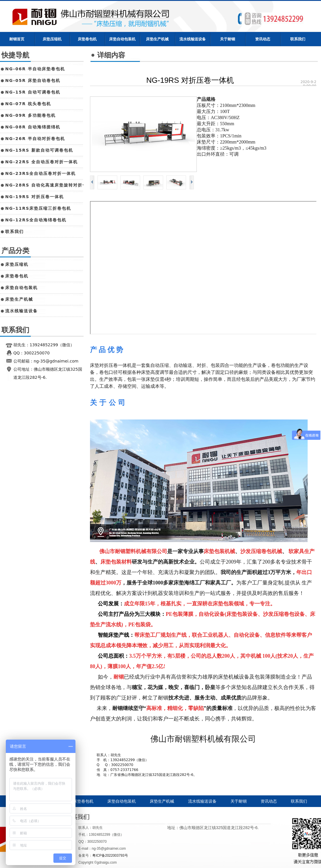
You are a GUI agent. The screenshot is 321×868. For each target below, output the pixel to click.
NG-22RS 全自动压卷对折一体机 (42, 162)
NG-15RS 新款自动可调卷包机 (39, 150)
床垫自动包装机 (122, 39)
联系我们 (298, 39)
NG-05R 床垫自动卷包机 (33, 80)
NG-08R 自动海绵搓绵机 (33, 127)
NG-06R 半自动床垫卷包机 (35, 69)
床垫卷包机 (87, 39)
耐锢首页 (17, 39)
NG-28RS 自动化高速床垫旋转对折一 (46, 185)
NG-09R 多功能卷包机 (30, 115)
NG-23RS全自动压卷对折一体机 (40, 173)
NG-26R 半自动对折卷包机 (35, 139)
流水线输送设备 (193, 39)
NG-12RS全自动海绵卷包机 (36, 220)
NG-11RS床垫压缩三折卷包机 (38, 208)
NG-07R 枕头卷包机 (28, 104)
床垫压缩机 (52, 39)
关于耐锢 (228, 39)
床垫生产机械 (157, 39)
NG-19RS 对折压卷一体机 (35, 197)
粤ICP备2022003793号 (110, 856)
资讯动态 (263, 39)
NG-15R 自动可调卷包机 (33, 92)
